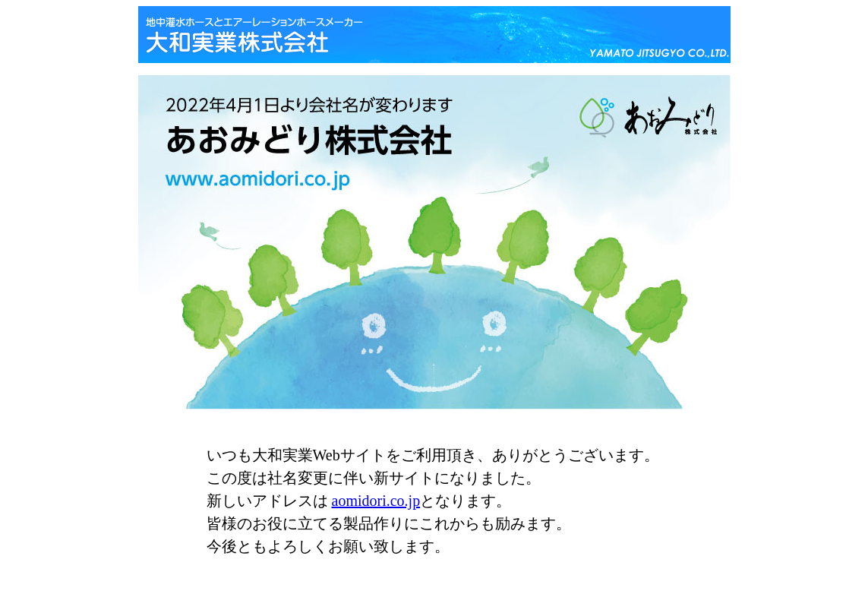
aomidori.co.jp (376, 501)
